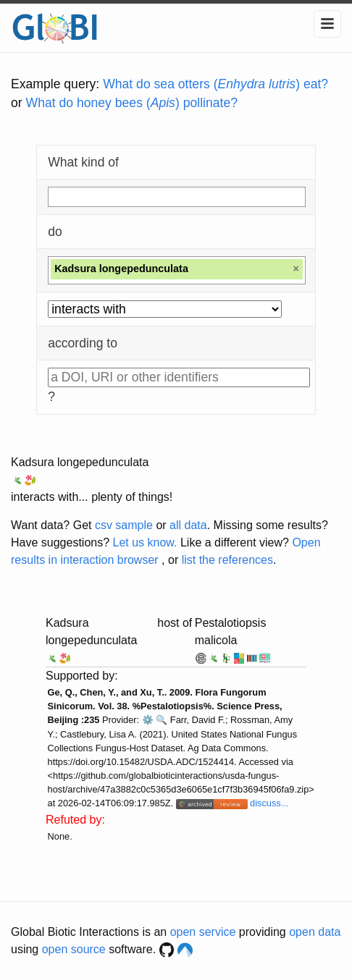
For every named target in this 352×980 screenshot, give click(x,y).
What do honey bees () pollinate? (132, 103)
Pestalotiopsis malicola (231, 631)
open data (315, 932)
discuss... (269, 803)
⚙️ (148, 720)
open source (74, 949)
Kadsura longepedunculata (80, 462)
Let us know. (145, 542)
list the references (227, 560)
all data (188, 525)
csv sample (124, 525)
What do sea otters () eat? (215, 84)
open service (203, 932)
